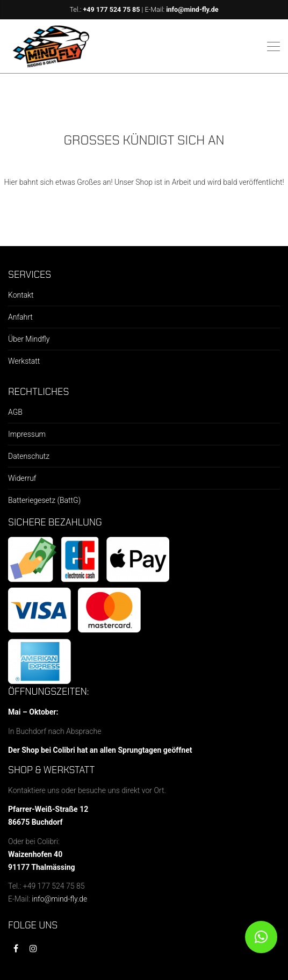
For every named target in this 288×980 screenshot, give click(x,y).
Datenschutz (29, 456)
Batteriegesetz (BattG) (44, 500)
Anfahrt (20, 317)
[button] (261, 937)
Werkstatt (24, 361)
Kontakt (21, 295)
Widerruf (22, 478)
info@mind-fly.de (192, 9)
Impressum (27, 434)
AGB (15, 412)
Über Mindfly (29, 339)
